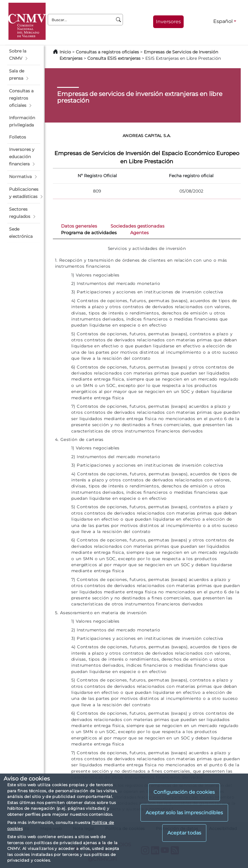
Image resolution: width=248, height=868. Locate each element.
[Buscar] (119, 20)
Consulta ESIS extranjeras (114, 58)
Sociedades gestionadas (137, 226)
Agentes (139, 233)
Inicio (65, 52)
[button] (24, 55)
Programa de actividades (89, 233)
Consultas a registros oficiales (107, 52)
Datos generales (79, 226)
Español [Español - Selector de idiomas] (223, 21)
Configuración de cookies (184, 792)
